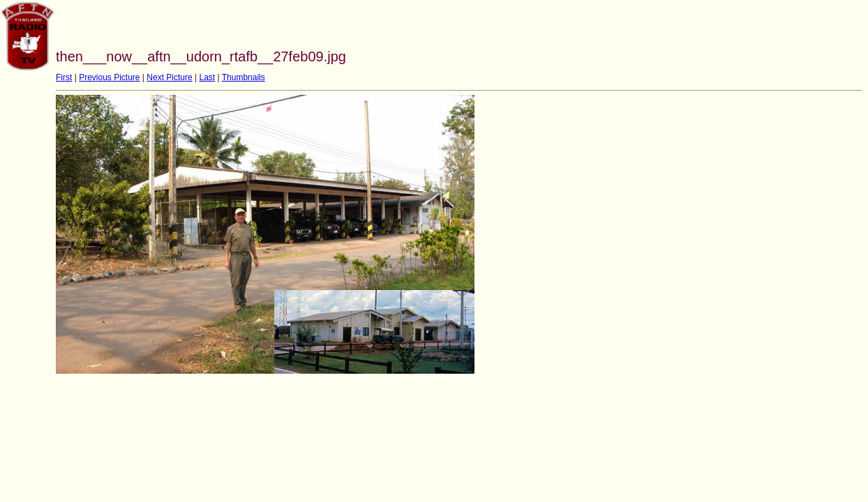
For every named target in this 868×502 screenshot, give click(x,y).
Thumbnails (244, 77)
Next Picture (169, 77)
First (64, 77)
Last (207, 77)
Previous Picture (109, 77)
